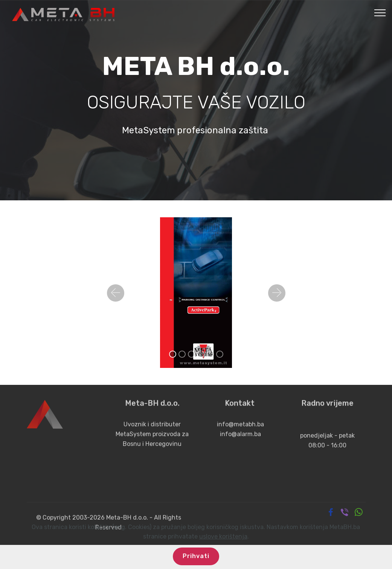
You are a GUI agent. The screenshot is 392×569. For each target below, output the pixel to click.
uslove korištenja (223, 536)
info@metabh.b (238, 432)
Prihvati (196, 556)
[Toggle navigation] (380, 12)
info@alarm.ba (240, 441)
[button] (116, 293)
